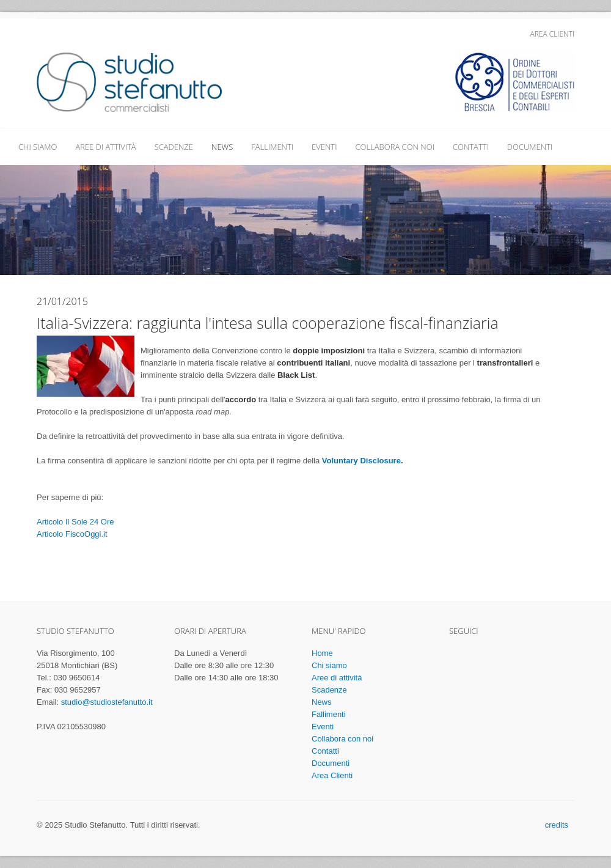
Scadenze (174, 147)
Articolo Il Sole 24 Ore (75, 522)
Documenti (530, 147)
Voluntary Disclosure (361, 461)
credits (557, 825)
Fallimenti (272, 147)
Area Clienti (552, 34)
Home (322, 653)
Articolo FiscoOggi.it (72, 534)
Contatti (471, 147)
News (222, 147)
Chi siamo (38, 147)
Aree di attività (105, 147)
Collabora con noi (394, 147)
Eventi (324, 147)
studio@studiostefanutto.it (107, 702)
